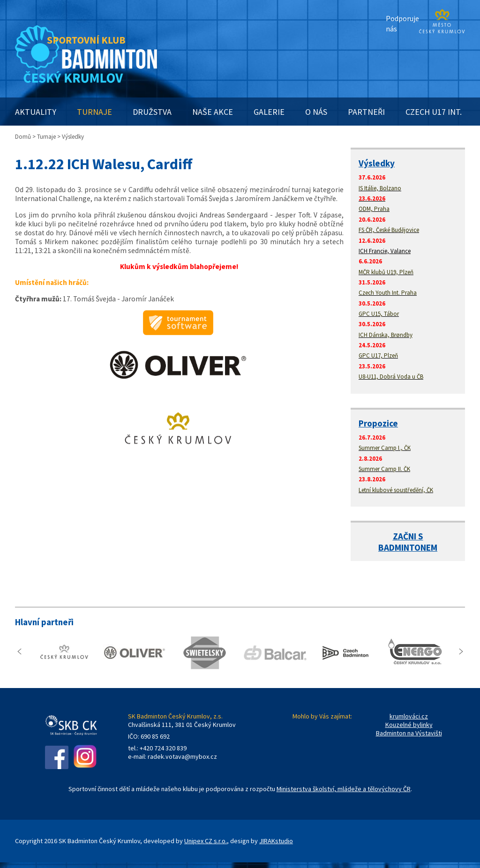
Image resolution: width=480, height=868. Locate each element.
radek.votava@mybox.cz (182, 756)
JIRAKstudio (276, 841)
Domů (23, 137)
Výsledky (377, 163)
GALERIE (269, 112)
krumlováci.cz (409, 716)
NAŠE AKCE (213, 112)
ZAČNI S (408, 536)
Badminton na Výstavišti (409, 733)
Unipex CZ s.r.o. (206, 841)
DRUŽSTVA (152, 112)
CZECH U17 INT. (434, 112)
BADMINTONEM (408, 547)
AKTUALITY (36, 112)
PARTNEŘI (366, 112)
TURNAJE (94, 112)
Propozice (378, 423)
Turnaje (46, 137)
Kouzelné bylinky (409, 725)
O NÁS (316, 112)
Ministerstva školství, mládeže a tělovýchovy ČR (344, 789)
